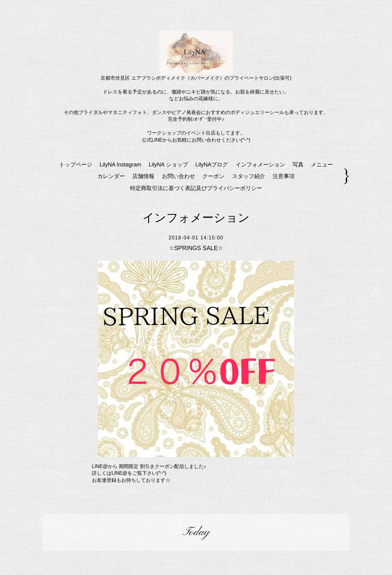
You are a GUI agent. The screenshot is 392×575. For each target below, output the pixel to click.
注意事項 (284, 176)
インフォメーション (260, 165)
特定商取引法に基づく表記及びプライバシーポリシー (196, 188)
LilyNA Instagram (120, 165)
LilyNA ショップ (168, 165)
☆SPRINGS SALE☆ (196, 248)
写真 (298, 165)
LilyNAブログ (212, 165)
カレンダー (111, 176)
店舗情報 (143, 176)
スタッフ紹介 (249, 176)
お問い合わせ (179, 176)
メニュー (322, 165)
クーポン (213, 176)
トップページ (76, 165)
